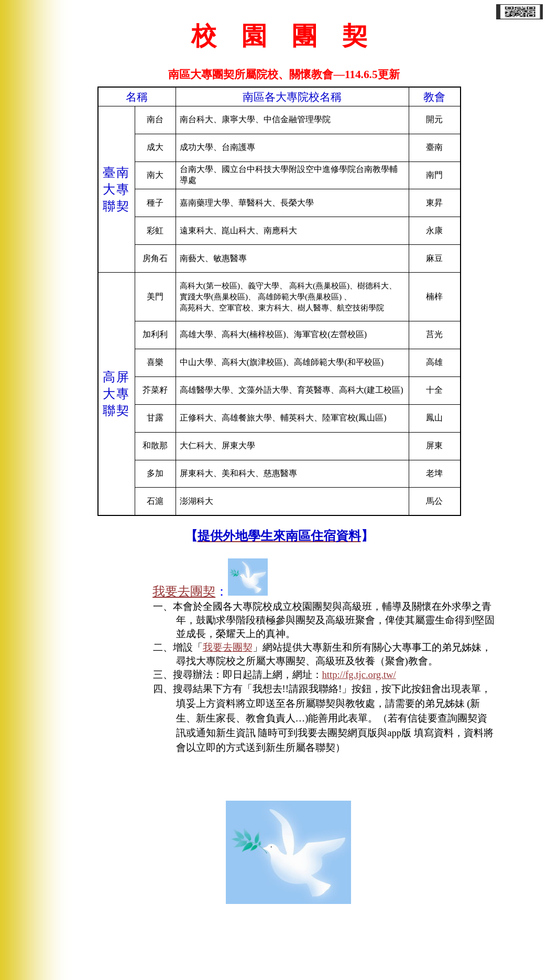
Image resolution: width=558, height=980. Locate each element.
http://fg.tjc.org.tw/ (359, 675)
